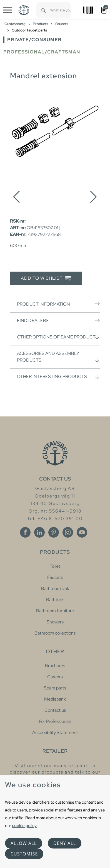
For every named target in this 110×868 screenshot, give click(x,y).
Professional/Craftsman (42, 52)
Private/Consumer (34, 40)
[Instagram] (68, 532)
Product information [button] (58, 304)
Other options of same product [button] (58, 337)
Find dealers (58, 320)
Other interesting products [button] (58, 376)
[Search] (43, 10)
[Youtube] (82, 532)
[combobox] (61, 10)
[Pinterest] (54, 532)
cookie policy (24, 826)
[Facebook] (25, 532)
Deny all (65, 843)
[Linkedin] (39, 532)
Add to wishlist (46, 278)
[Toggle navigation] (7, 10)
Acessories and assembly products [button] (58, 357)
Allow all (24, 843)
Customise (24, 854)
